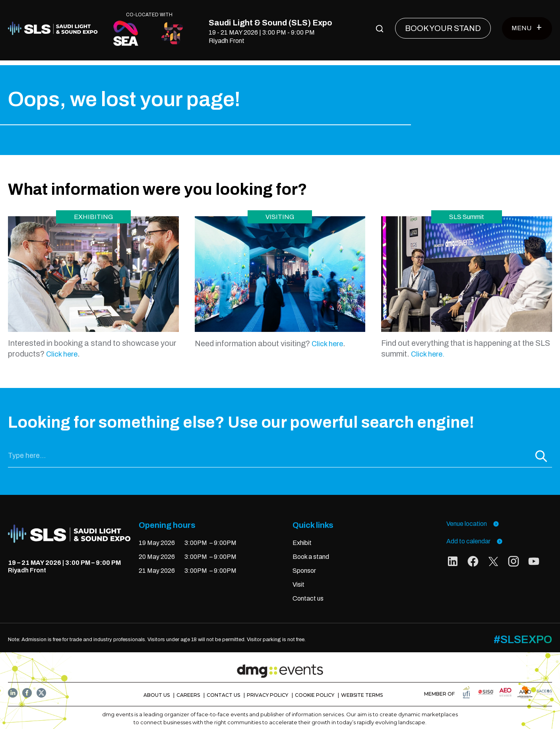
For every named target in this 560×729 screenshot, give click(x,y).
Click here (62, 349)
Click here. (428, 349)
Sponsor (304, 566)
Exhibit (302, 538)
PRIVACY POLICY (267, 690)
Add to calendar (475, 536)
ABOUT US (157, 690)
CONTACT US (223, 690)
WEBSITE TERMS (362, 690)
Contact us (308, 593)
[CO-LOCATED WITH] (126, 33)
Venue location (473, 519)
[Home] (55, 28)
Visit (298, 580)
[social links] (453, 558)
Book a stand (311, 552)
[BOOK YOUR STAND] (443, 28)
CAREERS (188, 690)
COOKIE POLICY (315, 690)
